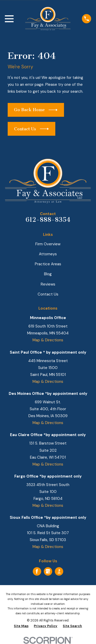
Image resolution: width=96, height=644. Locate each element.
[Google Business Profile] (48, 571)
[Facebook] (37, 571)
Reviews (48, 284)
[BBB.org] (59, 571)
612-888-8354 (48, 220)
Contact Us (48, 294)
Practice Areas (48, 264)
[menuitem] (21, 626)
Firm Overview (48, 244)
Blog (48, 274)
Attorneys (48, 254)
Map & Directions (48, 340)
